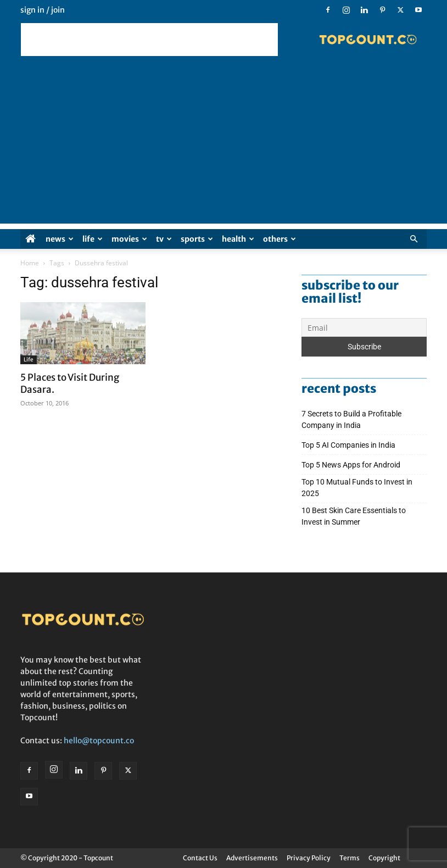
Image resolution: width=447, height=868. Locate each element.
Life (93, 239)
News (60, 239)
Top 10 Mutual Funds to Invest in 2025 (357, 488)
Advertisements (252, 858)
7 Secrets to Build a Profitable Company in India (351, 419)
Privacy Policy (309, 858)
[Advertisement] (149, 40)
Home (30, 263)
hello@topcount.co (99, 741)
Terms (350, 858)
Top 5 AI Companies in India (348, 445)
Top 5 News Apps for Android (353, 465)
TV (164, 239)
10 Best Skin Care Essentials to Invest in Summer (354, 516)
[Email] (364, 327)
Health (238, 239)
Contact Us (200, 858)
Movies (129, 239)
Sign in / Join (43, 10)
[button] (414, 239)
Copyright (384, 858)
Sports (197, 239)
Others (280, 239)
